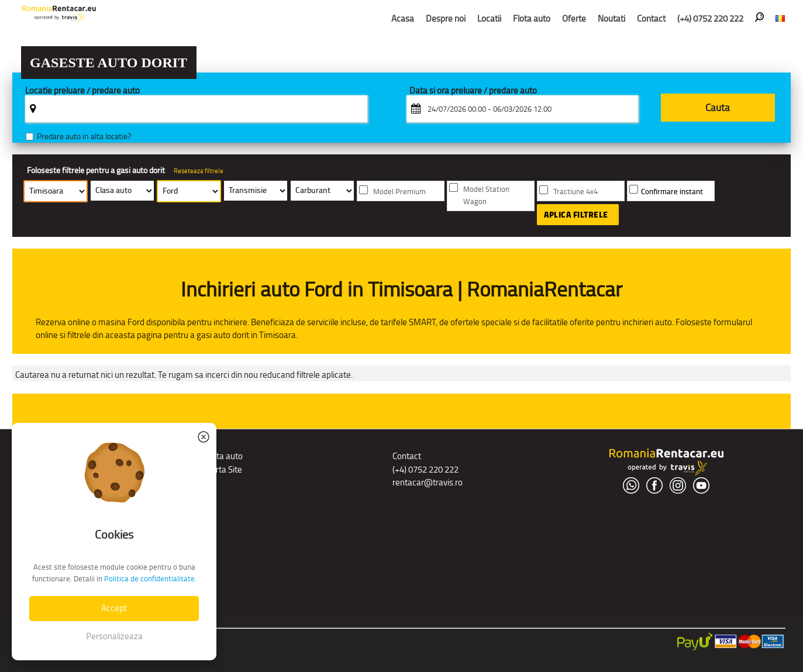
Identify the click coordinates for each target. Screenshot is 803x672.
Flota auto (532, 18)
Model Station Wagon (486, 195)
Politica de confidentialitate (149, 579)
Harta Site (224, 469)
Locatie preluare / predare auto (82, 91)
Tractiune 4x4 (575, 192)
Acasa (403, 18)
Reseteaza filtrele (199, 171)
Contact (651, 18)
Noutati (611, 18)
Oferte (574, 18)
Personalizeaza (114, 636)
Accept (114, 608)
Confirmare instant (672, 192)
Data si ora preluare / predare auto (473, 91)
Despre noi (446, 18)
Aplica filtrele (576, 215)
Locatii (489, 18)
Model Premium (399, 192)
